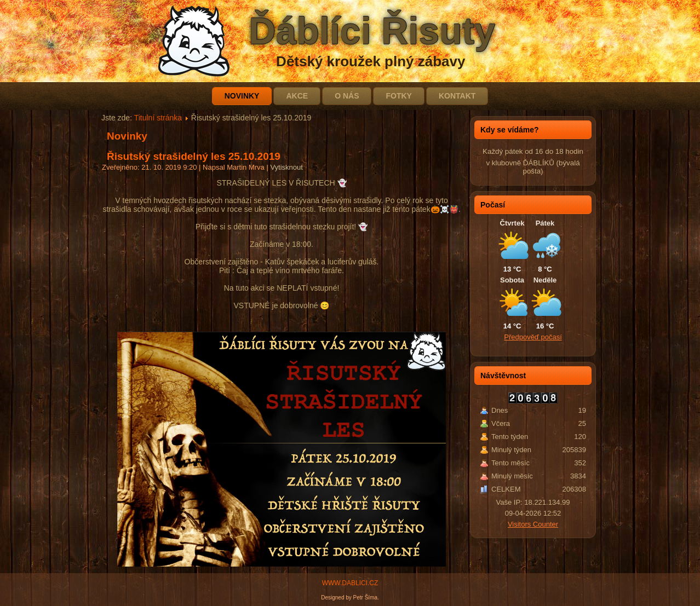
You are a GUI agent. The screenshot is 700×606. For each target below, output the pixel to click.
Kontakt (457, 96)
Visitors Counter (533, 524)
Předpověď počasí (533, 337)
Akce (297, 96)
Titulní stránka (158, 118)
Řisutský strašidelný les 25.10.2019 (194, 156)
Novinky (242, 96)
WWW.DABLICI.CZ (350, 583)
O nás (347, 96)
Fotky (398, 96)
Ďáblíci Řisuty (372, 31)
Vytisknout (286, 167)
